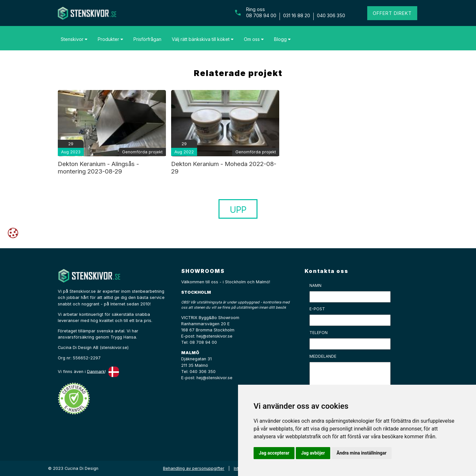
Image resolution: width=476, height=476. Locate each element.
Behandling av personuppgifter (194, 468)
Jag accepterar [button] (274, 453)
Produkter (110, 39)
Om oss (254, 39)
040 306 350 (331, 15)
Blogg (282, 39)
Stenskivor (74, 39)
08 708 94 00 (261, 15)
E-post (317, 309)
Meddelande (323, 356)
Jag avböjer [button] (313, 453)
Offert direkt (392, 13)
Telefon (319, 333)
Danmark (96, 371)
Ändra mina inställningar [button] (362, 453)
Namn (315, 285)
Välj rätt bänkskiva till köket (203, 39)
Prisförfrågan (147, 39)
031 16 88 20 (297, 15)
